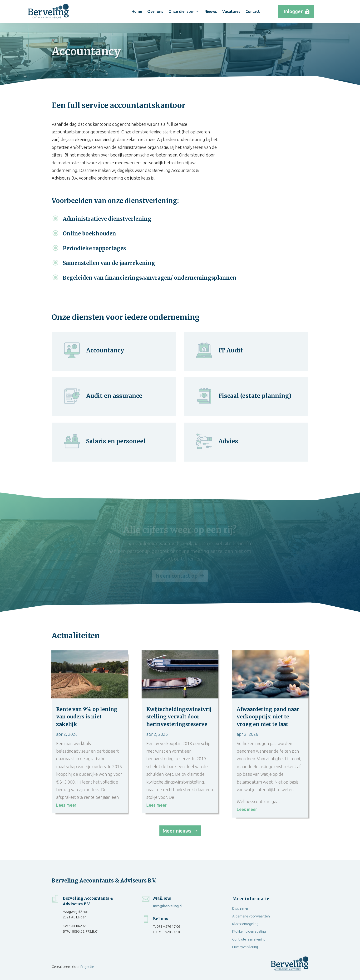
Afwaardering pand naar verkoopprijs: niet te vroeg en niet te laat (268, 717)
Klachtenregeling (245, 924)
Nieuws (211, 11)
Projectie (87, 967)
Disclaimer (240, 908)
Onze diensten (181, 11)
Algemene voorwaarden (251, 916)
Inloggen (294, 11)
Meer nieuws (177, 831)
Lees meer (66, 805)
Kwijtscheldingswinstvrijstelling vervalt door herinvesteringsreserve (179, 717)
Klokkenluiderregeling (249, 931)
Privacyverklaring (245, 947)
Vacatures (231, 11)
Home (137, 11)
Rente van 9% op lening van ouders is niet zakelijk (87, 717)
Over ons (155, 11)
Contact (253, 11)
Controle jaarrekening (249, 939)
